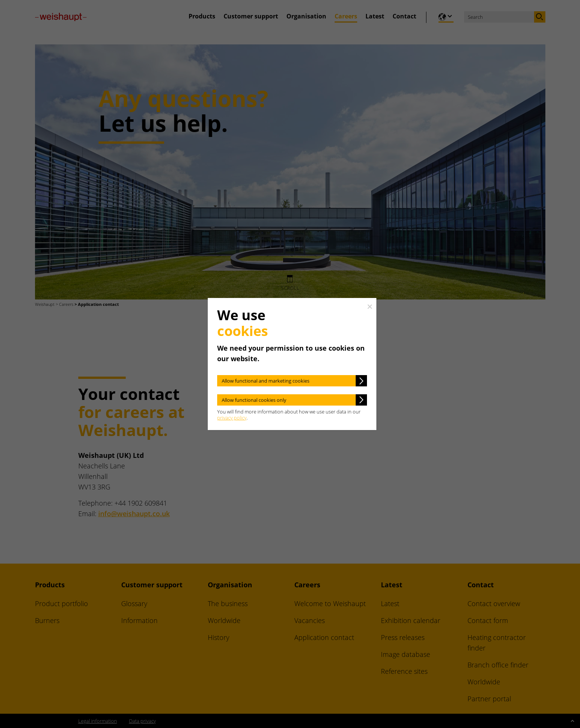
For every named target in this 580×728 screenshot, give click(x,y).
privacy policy (232, 418)
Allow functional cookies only (254, 400)
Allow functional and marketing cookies (266, 381)
